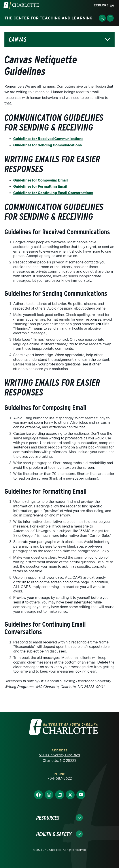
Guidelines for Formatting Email (40, 186)
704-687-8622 (60, 778)
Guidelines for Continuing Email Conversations (53, 193)
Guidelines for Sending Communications (47, 145)
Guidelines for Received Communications (48, 139)
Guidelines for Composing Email (41, 180)
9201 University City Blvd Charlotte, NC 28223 (59, 758)
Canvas (18, 40)
